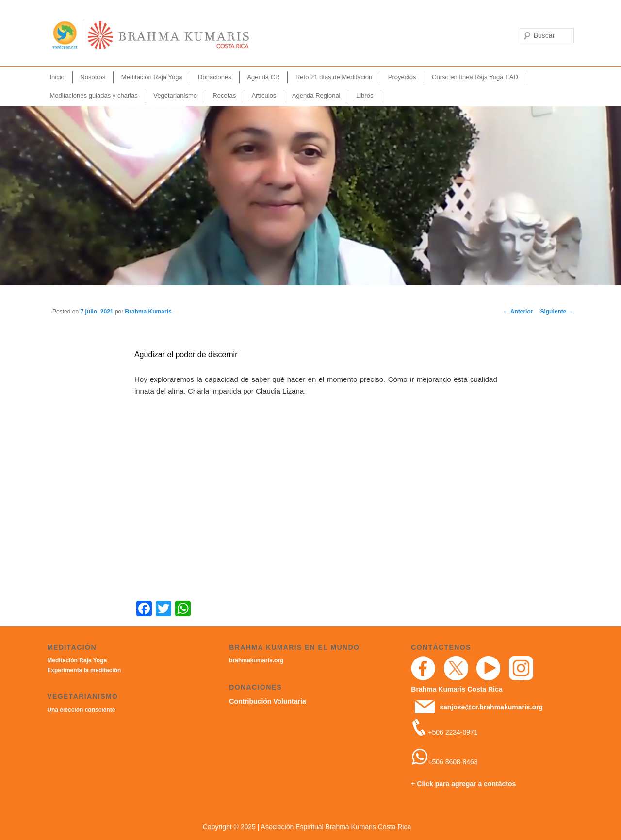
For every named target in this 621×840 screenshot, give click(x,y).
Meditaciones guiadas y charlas (93, 95)
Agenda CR (263, 77)
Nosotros (93, 77)
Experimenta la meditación (84, 670)
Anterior (518, 312)
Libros (365, 95)
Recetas (224, 95)
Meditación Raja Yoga (152, 77)
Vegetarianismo (175, 95)
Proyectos (402, 77)
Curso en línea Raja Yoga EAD (475, 77)
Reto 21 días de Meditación (334, 77)
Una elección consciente (81, 710)
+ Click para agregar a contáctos (463, 784)
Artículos (264, 95)
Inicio (57, 77)
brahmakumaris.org (256, 660)
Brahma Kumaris (148, 312)
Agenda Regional (316, 95)
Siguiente (557, 312)
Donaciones (215, 77)
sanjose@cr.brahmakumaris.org (491, 707)
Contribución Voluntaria (267, 701)
